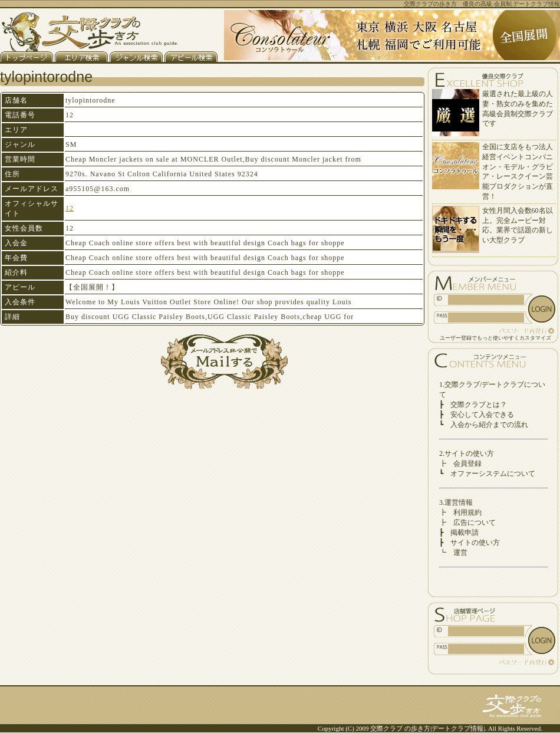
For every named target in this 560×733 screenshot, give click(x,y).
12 (70, 208)
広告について (475, 522)
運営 (460, 553)
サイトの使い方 (475, 543)
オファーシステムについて (493, 474)
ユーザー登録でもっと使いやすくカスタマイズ (495, 338)
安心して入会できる (482, 415)
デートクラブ (451, 728)
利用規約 (467, 512)
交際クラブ (386, 728)
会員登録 (467, 464)
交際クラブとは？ (479, 405)
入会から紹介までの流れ (489, 425)
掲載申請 (465, 533)
